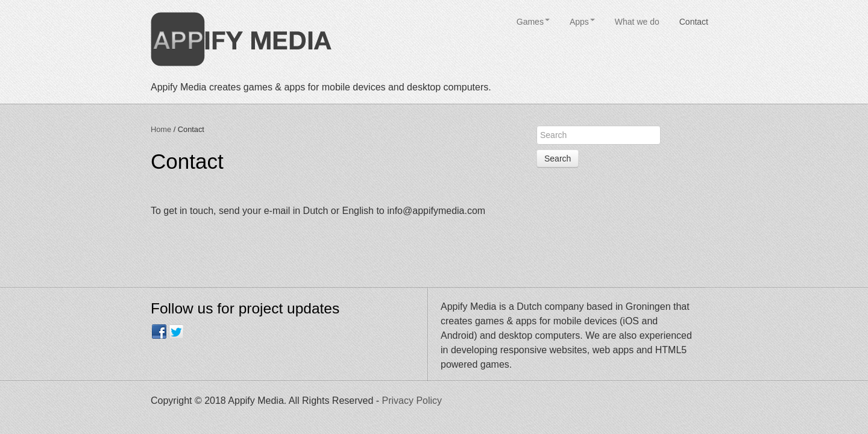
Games (533, 22)
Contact (694, 22)
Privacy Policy (412, 401)
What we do (637, 22)
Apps (582, 22)
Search (558, 159)
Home (161, 129)
